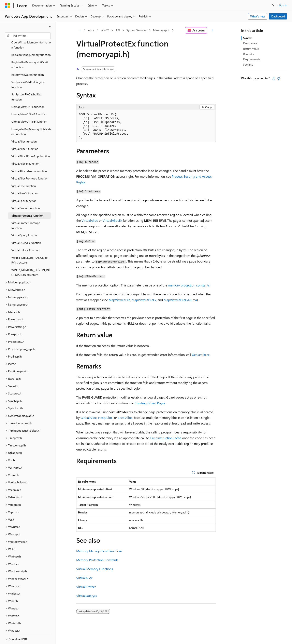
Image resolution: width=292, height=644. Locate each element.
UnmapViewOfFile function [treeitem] (28, 93)
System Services (136, 30)
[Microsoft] (8, 5)
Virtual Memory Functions (95, 569)
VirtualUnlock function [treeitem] (25, 236)
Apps (91, 30)
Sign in (283, 5)
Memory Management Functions (99, 551)
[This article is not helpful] (279, 79)
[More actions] (212, 30)
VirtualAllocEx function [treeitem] (25, 150)
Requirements (252, 59)
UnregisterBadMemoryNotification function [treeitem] (31, 118)
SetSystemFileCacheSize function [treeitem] (26, 83)
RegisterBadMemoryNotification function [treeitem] (30, 51)
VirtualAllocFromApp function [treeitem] (30, 164)
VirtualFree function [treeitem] (24, 172)
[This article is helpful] (274, 79)
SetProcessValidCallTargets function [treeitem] (28, 70)
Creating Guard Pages (150, 403)
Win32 (105, 30)
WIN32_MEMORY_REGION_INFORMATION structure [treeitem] (31, 258)
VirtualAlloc (90, 220)
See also (248, 64)
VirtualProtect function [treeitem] (26, 194)
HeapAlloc (105, 418)
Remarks (248, 54)
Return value (251, 49)
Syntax (247, 38)
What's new (258, 16)
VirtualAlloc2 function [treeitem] (25, 135)
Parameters (250, 43)
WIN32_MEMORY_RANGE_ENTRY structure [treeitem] (31, 246)
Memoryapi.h (161, 30)
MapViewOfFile (119, 300)
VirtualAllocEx (112, 220)
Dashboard (278, 16)
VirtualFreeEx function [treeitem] (25, 179)
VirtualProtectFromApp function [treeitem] (26, 211)
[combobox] (28, 36)
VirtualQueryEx (87, 596)
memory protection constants (189, 285)
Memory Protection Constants (97, 560)
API (118, 30)
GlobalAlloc (89, 418)
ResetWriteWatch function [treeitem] (28, 61)
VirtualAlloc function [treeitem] (24, 127)
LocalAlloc (125, 418)
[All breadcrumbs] (80, 30)
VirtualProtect (86, 587)
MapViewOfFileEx (144, 300)
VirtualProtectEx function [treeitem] (27, 202)
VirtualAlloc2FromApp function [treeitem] (31, 142)
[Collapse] (50, 27)
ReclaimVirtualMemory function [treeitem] (31, 41)
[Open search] (273, 5)
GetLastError (201, 355)
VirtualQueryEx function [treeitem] (26, 229)
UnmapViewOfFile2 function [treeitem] (29, 100)
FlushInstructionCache (166, 438)
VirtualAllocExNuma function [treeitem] (29, 157)
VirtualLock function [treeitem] (24, 187)
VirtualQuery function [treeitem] (25, 221)
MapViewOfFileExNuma (180, 300)
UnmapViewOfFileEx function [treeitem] (29, 108)
